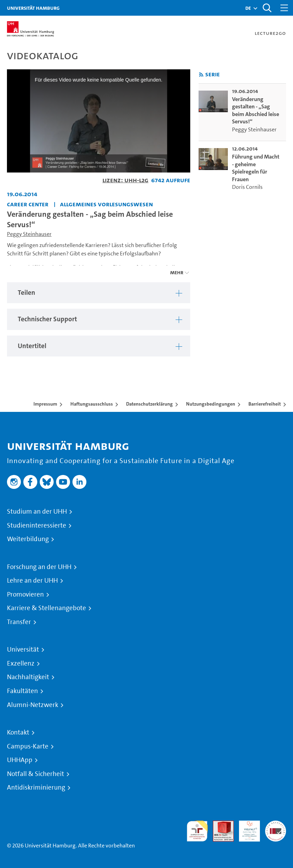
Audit (219, 825)
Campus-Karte (28, 746)
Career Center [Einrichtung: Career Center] (28, 204)
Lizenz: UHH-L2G (125, 180)
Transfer (19, 622)
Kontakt (18, 732)
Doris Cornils (247, 187)
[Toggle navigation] (284, 8)
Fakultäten (22, 691)
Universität (23, 650)
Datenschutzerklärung (149, 404)
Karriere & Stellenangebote (47, 608)
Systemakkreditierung (276, 825)
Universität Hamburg (33, 8)
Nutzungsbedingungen (211, 404)
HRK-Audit (246, 829)
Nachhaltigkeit (28, 677)
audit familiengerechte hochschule (197, 831)
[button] (248, 8)
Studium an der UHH (37, 512)
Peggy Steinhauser (29, 234)
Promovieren (25, 594)
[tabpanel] (99, 293)
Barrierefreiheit (265, 404)
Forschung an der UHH (39, 567)
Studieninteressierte (37, 525)
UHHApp (20, 760)
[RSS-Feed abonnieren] (201, 75)
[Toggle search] (267, 8)
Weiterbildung (28, 539)
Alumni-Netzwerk (33, 705)
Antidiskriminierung (36, 788)
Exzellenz (21, 663)
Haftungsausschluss (92, 404)
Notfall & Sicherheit (36, 774)
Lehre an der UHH (32, 581)
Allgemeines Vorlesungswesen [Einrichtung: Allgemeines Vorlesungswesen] (106, 204)
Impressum (45, 404)
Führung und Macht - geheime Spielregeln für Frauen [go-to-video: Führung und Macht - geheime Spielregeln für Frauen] (256, 168)
